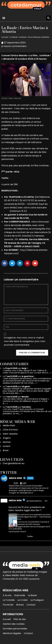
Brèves (20, 605)
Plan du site (20, 619)
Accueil (5, 37)
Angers (7, 438)
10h (46, 501)
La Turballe (9, 600)
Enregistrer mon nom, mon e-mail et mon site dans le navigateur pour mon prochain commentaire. (25, 341)
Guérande (20, 595)
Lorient (7, 446)
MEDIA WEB (15, 500)
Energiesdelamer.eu (14, 463)
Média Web (9, 425)
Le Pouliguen (37, 600)
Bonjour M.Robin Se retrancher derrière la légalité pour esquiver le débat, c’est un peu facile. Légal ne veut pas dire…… (27, 391)
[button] (4, 18)
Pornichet (8, 605)
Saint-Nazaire (10, 434)
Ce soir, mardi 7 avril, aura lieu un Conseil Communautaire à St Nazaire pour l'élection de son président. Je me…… (27, 411)
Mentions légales (12, 633)
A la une (7, 595)
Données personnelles (15, 629)
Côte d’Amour (10, 430)
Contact (31, 605)
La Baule (14, 37)
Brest (6, 450)
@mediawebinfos (34, 501)
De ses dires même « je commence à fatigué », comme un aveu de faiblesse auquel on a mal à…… (26, 401)
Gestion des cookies (14, 624)
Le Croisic (23, 600)
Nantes (7, 442)
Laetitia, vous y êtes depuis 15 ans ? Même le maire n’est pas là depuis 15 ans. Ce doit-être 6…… (26, 372)
